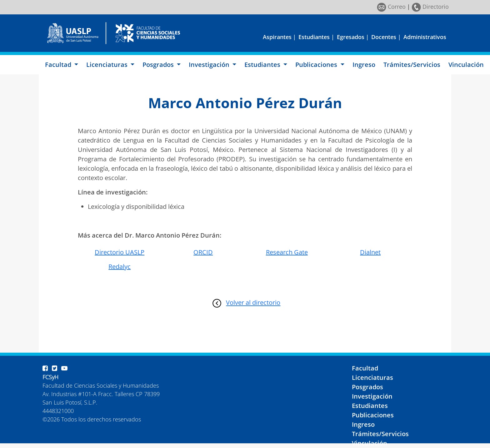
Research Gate (287, 252)
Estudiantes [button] (263, 65)
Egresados (351, 37)
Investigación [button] (210, 65)
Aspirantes (277, 37)
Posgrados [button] (159, 65)
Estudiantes (314, 37)
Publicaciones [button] (317, 65)
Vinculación (466, 65)
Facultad (365, 368)
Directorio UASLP (120, 252)
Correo (391, 7)
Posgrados (367, 387)
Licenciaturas (372, 378)
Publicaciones (373, 415)
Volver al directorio (253, 303)
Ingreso (364, 65)
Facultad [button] (59, 65)
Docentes (384, 37)
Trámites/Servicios (412, 65)
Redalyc (120, 267)
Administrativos (425, 37)
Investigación (372, 396)
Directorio (430, 7)
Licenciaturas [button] (108, 65)
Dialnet (370, 252)
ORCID (203, 252)
